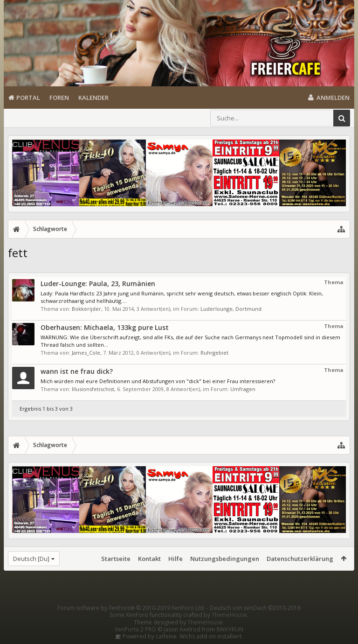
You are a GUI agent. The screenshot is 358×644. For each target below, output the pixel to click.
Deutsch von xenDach (255, 608)
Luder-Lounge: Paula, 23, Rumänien (98, 283)
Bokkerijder (86, 309)
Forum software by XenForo (131, 608)
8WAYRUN (230, 629)
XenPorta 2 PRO (135, 629)
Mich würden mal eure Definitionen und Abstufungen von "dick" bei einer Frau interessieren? (158, 381)
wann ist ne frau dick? (77, 371)
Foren (59, 98)
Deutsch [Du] (31, 559)
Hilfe (176, 559)
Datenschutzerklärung (300, 559)
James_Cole (86, 353)
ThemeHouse (229, 615)
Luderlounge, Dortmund (231, 309)
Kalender (93, 98)
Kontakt (149, 559)
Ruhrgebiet (214, 353)
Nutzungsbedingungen (225, 559)
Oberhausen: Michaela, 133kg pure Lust (105, 327)
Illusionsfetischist (93, 389)
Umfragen (243, 389)
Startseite (116, 559)
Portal (28, 98)
